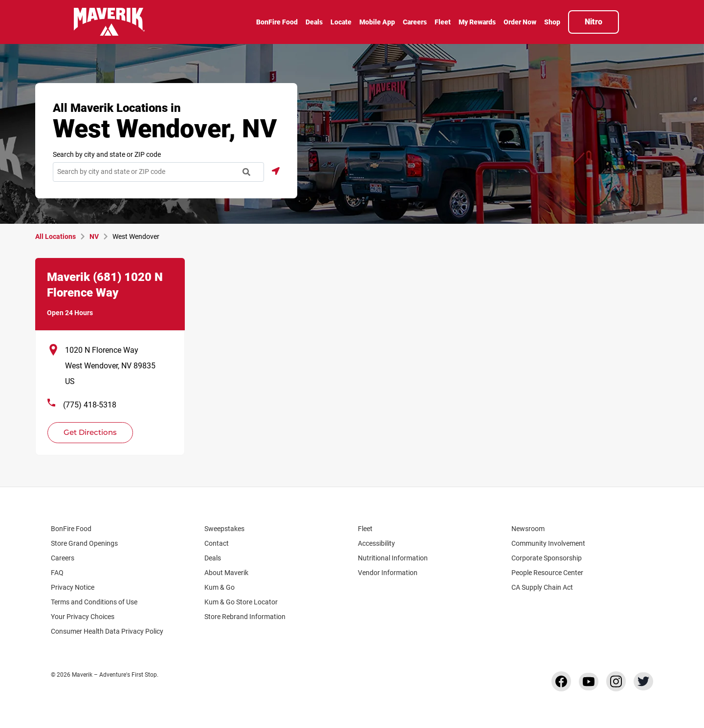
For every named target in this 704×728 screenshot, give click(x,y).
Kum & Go (224, 587)
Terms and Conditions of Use (94, 602)
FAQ (57, 573)
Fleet (365, 529)
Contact (217, 543)
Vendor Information (388, 573)
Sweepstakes (224, 529)
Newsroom (528, 529)
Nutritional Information (393, 558)
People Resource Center (552, 573)
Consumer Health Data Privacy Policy (107, 631)
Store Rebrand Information (245, 617)
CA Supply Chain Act (542, 587)
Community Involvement (548, 543)
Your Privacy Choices (91, 617)
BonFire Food (71, 529)
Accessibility (376, 543)
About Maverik (226, 573)
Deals (213, 558)
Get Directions (85, 429)
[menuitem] (277, 23)
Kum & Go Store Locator (246, 602)
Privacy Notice (73, 587)
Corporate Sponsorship (547, 558)
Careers (67, 558)
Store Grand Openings (84, 543)
